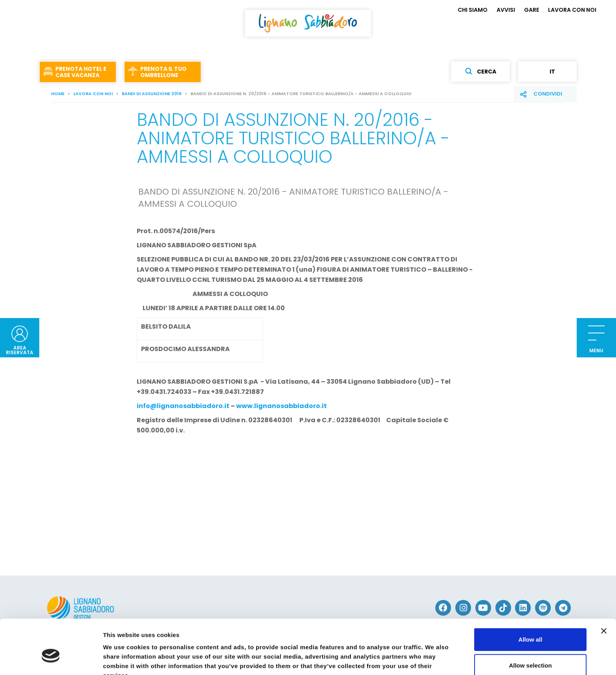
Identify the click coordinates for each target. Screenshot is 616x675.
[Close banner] (604, 589)
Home (58, 94)
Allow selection (530, 624)
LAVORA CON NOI (572, 10)
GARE (532, 10)
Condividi (548, 94)
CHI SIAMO (473, 10)
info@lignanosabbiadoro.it (183, 406)
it (547, 72)
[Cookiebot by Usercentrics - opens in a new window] (51, 660)
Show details (412, 659)
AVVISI (506, 10)
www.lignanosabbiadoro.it (281, 406)
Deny (531, 649)
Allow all (531, 598)
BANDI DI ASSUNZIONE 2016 (152, 94)
